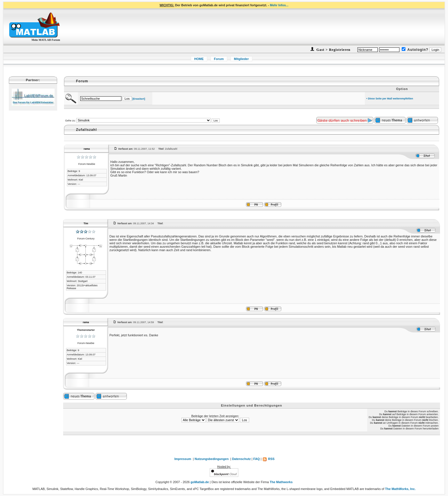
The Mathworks (281, 482)
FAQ (257, 459)
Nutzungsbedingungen (212, 459)
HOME (199, 59)
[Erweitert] (139, 99)
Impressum (183, 459)
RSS (268, 459)
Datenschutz (241, 459)
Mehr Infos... (279, 5)
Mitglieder (241, 59)
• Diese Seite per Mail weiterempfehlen (390, 99)
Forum (219, 59)
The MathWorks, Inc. (400, 489)
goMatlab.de (200, 482)
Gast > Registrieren (333, 50)
